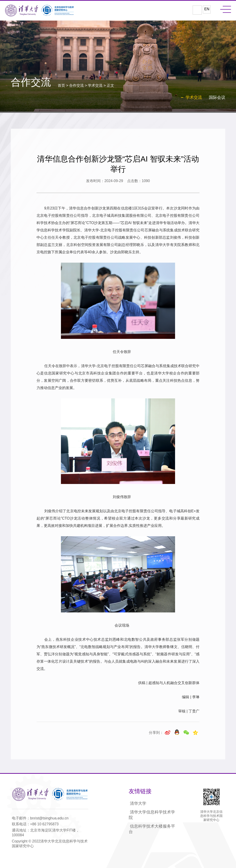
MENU (226, 9)
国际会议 (217, 97)
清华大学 (138, 803)
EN (207, 9)
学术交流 (95, 85)
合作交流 (76, 85)
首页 (61, 85)
